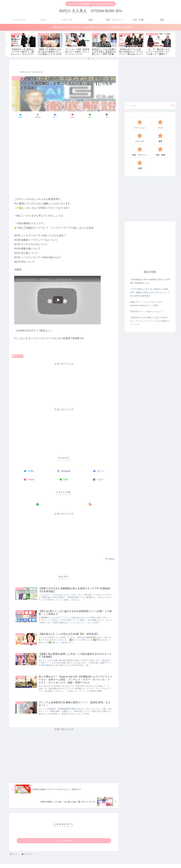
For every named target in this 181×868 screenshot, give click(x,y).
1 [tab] (89, 50)
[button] (173, 97)
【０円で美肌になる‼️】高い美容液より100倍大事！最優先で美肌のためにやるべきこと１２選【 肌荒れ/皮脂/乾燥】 (150, 284)
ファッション (104, 864)
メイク (115, 864)
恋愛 (171, 864)
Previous (8, 40)
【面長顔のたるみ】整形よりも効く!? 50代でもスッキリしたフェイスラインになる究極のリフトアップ (150, 313)
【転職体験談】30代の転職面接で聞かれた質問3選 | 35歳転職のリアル (150, 273)
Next (173, 40)
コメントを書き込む (64, 834)
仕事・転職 (162, 864)
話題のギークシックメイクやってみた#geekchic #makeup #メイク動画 (146, 295)
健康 (135, 864)
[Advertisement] (64, 120)
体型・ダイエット (147, 864)
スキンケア (18, 348)
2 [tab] (93, 50)
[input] (150, 97)
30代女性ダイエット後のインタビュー (146, 303)
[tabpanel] (13, 40)
